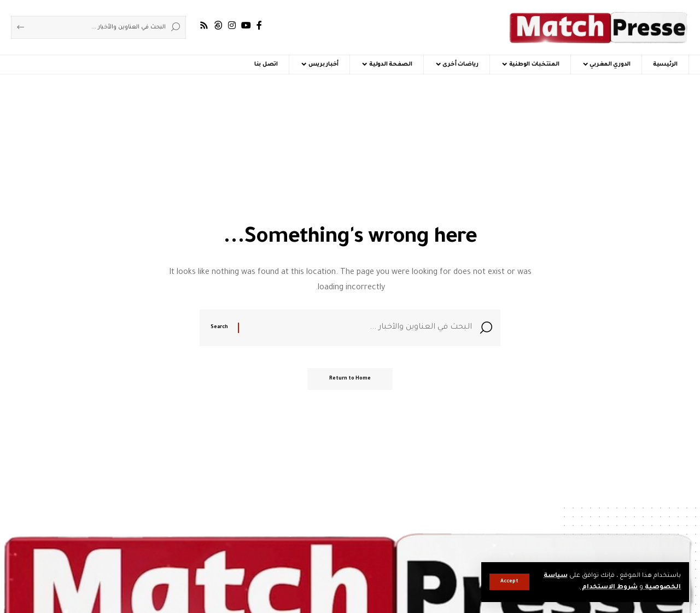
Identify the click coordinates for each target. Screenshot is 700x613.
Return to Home (350, 379)
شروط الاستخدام (609, 588)
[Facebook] (259, 25)
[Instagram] (232, 25)
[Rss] (204, 25)
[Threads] (218, 25)
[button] (509, 582)
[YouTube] (246, 25)
